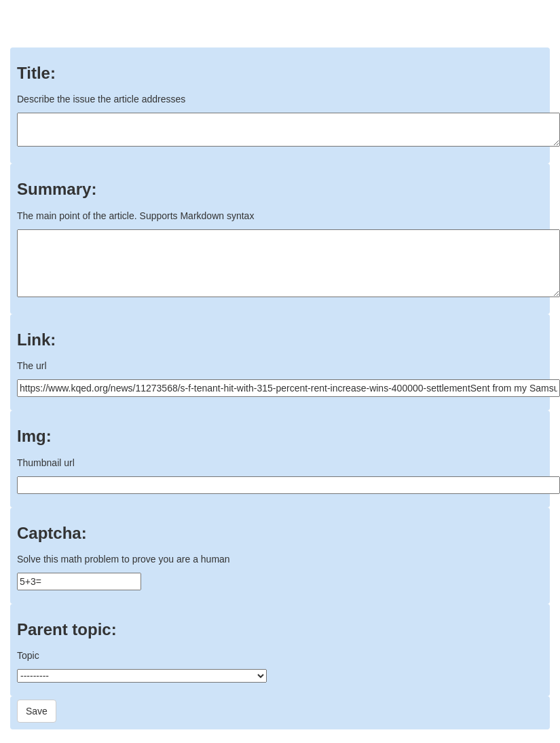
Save (37, 711)
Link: (36, 340)
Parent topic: (67, 630)
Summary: (57, 189)
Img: (34, 436)
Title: (36, 73)
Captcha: (52, 533)
